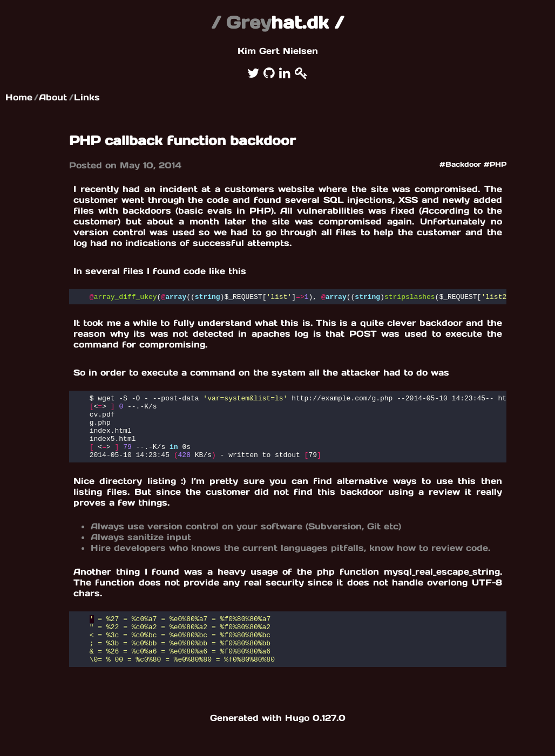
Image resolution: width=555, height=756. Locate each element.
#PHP (495, 164)
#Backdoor (460, 164)
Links (87, 97)
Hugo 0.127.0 (315, 742)
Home (19, 97)
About (53, 97)
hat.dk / (277, 22)
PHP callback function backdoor (182, 141)
